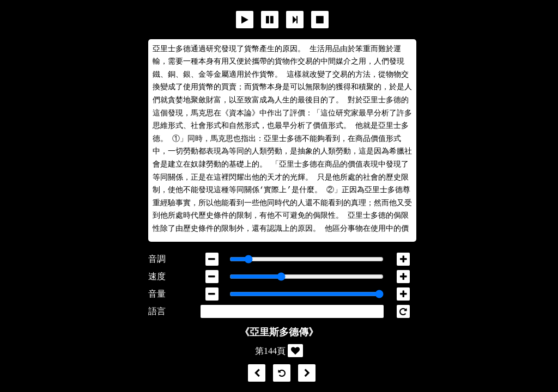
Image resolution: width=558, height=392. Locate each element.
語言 (157, 311)
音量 (157, 294)
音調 (157, 259)
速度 (157, 276)
